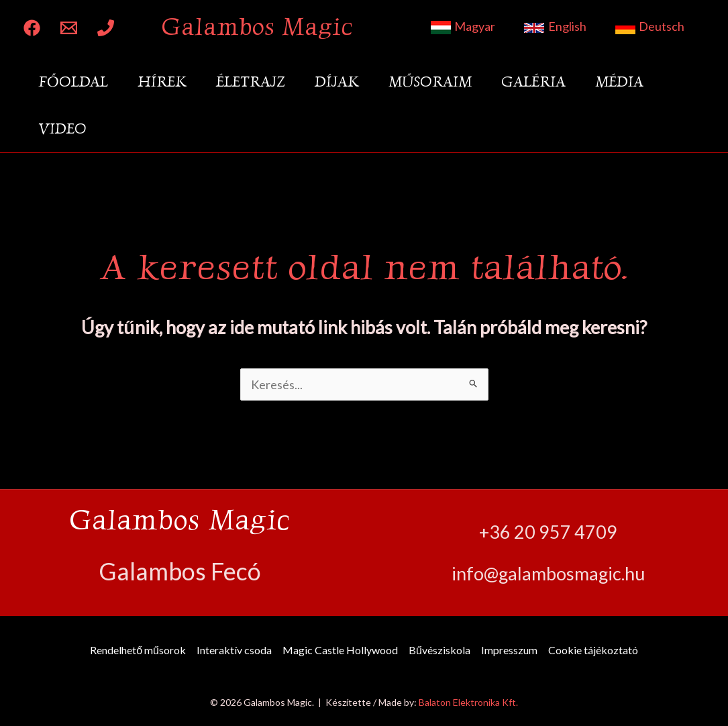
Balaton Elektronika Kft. (468, 702)
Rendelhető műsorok (138, 650)
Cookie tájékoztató (593, 650)
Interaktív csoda (234, 650)
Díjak (337, 82)
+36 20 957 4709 (548, 532)
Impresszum (509, 650)
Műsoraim (430, 82)
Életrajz (251, 82)
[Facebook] (32, 28)
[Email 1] (69, 28)
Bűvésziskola (439, 650)
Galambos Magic (257, 27)
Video (62, 128)
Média (619, 82)
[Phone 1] (106, 28)
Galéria (533, 82)
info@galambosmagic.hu (548, 573)
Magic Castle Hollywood (340, 650)
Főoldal (73, 82)
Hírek (162, 82)
